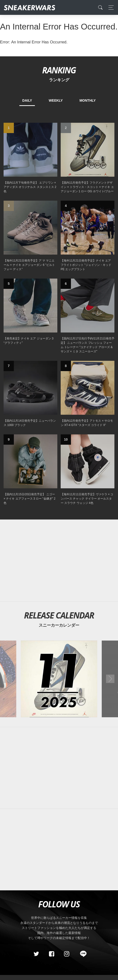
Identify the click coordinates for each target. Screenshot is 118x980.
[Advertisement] (59, 560)
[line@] (82, 954)
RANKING (59, 70)
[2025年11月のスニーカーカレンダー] (59, 679)
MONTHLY (88, 100)
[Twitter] (36, 954)
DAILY (27, 100)
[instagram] (67, 954)
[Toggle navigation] (110, 8)
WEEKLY (56, 100)
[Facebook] (51, 954)
